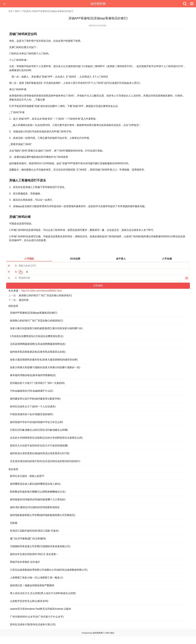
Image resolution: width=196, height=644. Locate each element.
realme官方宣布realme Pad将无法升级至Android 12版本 (41, 609)
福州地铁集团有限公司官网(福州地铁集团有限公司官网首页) (43, 515)
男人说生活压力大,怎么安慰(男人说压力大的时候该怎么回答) (43, 593)
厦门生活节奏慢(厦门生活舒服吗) (28, 539)
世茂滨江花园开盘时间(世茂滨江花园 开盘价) (34, 531)
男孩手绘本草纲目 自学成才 (25, 562)
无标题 (14, 523)
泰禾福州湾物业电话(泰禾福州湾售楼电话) (33, 375)
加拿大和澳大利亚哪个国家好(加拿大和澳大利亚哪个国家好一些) (45, 367)
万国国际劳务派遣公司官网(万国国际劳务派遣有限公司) (40, 546)
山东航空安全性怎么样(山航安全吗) (29, 601)
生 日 (12, 278)
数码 (17, 11)
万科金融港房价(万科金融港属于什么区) (32, 391)
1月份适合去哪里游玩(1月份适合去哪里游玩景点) (37, 336)
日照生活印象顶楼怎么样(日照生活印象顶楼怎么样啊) (39, 430)
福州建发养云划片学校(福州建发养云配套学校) (35, 399)
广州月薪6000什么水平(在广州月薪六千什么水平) (37, 617)
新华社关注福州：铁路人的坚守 (27, 476)
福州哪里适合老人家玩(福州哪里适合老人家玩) (35, 484)
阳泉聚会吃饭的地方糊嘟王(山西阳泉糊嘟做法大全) (38, 492)
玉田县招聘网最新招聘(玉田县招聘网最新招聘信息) (38, 344)
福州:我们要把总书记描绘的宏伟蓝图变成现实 (35, 507)
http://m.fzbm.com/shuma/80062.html (41, 291)
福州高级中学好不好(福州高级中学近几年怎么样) (37, 422)
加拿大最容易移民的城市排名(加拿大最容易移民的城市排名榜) (44, 360)
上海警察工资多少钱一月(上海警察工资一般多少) (37, 578)
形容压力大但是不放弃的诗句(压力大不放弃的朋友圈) (39, 446)
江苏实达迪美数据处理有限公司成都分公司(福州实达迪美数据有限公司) (49, 570)
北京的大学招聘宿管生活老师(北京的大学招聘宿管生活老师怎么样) (46, 438)
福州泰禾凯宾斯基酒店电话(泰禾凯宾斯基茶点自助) (38, 352)
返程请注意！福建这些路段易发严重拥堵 (32, 585)
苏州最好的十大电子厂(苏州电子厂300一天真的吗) (37, 383)
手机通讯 (26, 11)
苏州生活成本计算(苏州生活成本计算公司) (33, 624)
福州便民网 (98, 4)
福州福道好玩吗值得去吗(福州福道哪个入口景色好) (38, 499)
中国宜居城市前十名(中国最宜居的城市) (32, 414)
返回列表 (24, 300)
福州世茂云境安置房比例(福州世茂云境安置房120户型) (40, 453)
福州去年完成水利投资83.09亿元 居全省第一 (34, 554)
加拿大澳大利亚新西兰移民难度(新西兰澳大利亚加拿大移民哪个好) (46, 328)
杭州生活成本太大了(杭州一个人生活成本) (33, 406)
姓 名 (12, 266)
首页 (11, 11)
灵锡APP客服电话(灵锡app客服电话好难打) (34, 313)
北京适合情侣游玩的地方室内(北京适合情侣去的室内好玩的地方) (45, 461)
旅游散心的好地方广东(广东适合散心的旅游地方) (45, 295)
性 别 (12, 272)
